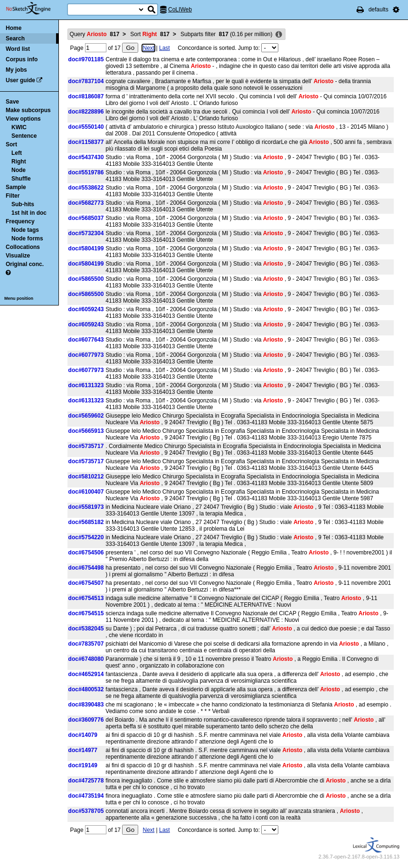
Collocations (23, 247)
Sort (11, 144)
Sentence (24, 136)
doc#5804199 (86, 248)
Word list (18, 49)
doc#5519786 (86, 172)
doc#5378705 (86, 811)
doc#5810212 (86, 477)
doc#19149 (83, 765)
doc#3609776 (86, 720)
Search (15, 38)
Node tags (25, 230)
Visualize (18, 256)
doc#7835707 (86, 644)
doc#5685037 (86, 218)
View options (23, 119)
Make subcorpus (28, 110)
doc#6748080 (86, 659)
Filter (13, 196)
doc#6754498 (86, 568)
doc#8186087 (86, 96)
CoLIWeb (180, 10)
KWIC (19, 127)
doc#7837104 (86, 81)
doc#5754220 (86, 537)
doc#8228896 (86, 112)
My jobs (16, 70)
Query (95, 34)
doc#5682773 (86, 203)
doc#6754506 (86, 553)
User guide (20, 80)
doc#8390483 (86, 705)
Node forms (27, 238)
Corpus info (22, 59)
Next (148, 48)
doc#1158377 (86, 142)
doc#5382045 (86, 629)
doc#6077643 (86, 340)
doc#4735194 (86, 796)
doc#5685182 (86, 522)
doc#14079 (83, 735)
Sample (16, 187)
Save (12, 102)
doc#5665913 (86, 431)
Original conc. (25, 264)
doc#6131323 (86, 385)
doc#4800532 (86, 689)
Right (19, 162)
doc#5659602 (86, 416)
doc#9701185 (86, 59)
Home (14, 28)
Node (19, 170)
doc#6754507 (86, 583)
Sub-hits (23, 204)
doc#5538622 (86, 188)
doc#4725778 (86, 781)
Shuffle (21, 179)
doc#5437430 (86, 157)
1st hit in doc (29, 213)
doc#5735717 (86, 446)
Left (17, 153)
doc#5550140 (86, 127)
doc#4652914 (86, 674)
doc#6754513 (86, 598)
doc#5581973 (86, 507)
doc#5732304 (86, 233)
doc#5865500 (86, 279)
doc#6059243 (86, 309)
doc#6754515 (86, 613)
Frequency (20, 221)
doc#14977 (83, 750)
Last (165, 48)
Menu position (19, 298)
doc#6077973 (86, 355)
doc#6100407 (86, 492)
